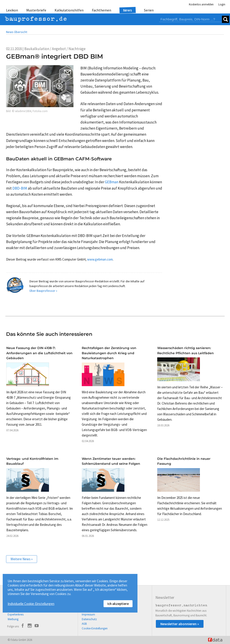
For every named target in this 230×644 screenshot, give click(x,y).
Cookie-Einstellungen (95, 628)
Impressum (88, 614)
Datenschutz (89, 619)
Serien (149, 10)
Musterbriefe (36, 10)
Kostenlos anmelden (201, 4)
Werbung (13, 619)
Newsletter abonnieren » (180, 624)
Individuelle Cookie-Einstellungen (31, 604)
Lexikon (12, 10)
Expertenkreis (16, 614)
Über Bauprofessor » (43, 291)
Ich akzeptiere (118, 604)
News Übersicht (17, 32)
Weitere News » (22, 559)
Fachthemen (102, 10)
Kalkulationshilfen (69, 10)
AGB (84, 624)
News (128, 10)
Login (222, 4)
